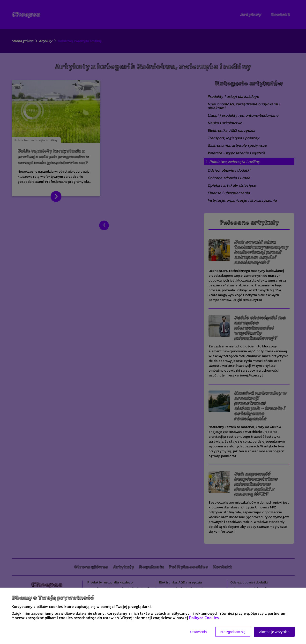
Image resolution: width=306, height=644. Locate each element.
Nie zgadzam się (233, 632)
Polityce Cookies (204, 618)
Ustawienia (198, 632)
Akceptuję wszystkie (274, 632)
